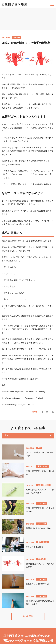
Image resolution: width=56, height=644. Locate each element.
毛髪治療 (16, 38)
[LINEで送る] (53, 412)
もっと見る (28, 616)
